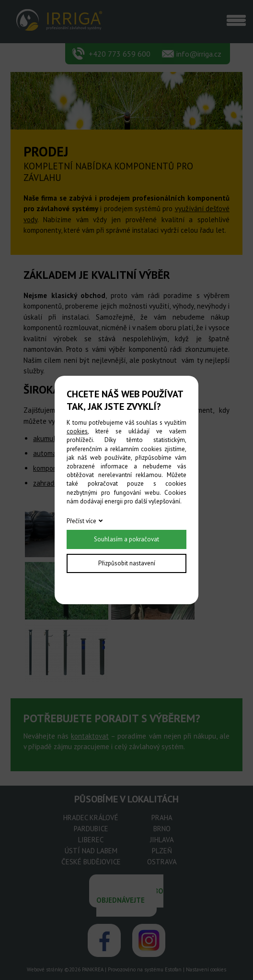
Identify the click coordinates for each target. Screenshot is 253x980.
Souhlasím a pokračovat (126, 539)
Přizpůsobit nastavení (127, 563)
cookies (77, 431)
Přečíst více (81, 521)
